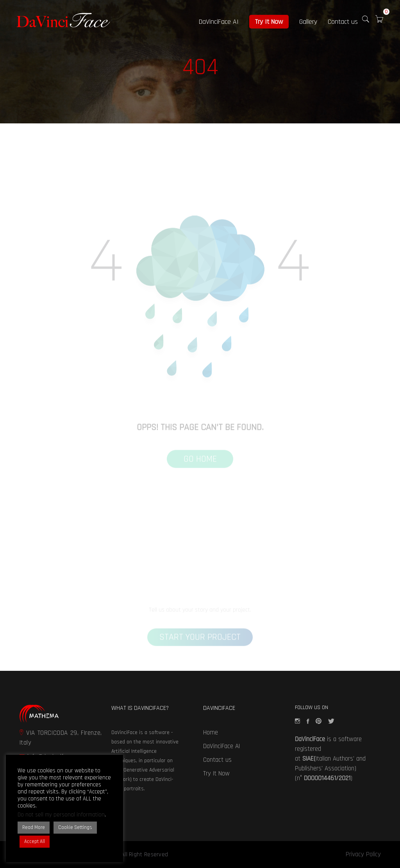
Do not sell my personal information (61, 815)
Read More (34, 827)
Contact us (343, 22)
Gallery (308, 22)
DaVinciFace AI (219, 22)
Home (211, 733)
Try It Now (269, 22)
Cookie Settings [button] (75, 827)
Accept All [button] (35, 841)
